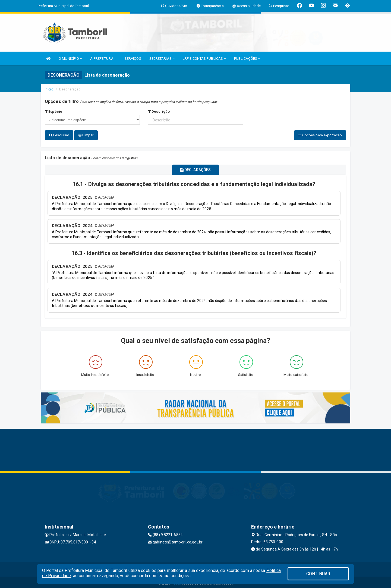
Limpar (86, 135)
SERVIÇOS (133, 59)
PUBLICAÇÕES (247, 59)
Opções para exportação (320, 135)
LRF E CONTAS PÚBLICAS (204, 59)
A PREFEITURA (103, 59)
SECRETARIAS (162, 59)
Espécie (53, 111)
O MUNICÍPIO (70, 59)
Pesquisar (59, 135)
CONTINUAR (318, 574)
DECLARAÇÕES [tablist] (195, 168)
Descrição (159, 111)
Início (49, 89)
